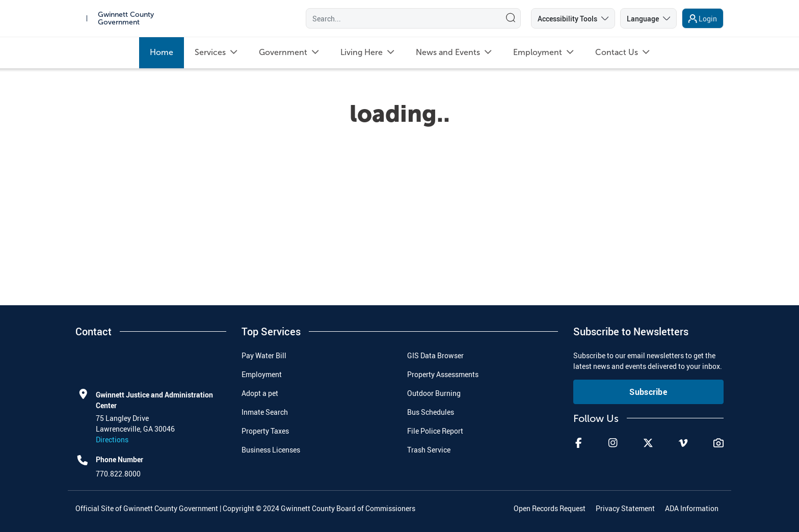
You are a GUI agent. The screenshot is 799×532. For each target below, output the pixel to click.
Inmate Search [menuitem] (265, 412)
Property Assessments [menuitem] (443, 374)
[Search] (401, 20)
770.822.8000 (118, 474)
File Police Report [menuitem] (435, 431)
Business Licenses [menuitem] (271, 450)
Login (708, 21)
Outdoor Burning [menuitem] (434, 393)
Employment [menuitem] (262, 374)
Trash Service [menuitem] (429, 450)
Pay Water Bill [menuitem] (264, 355)
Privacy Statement (625, 508)
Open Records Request (550, 508)
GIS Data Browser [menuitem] (435, 355)
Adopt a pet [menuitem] (260, 393)
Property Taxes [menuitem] (265, 431)
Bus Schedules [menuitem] (431, 412)
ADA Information (692, 508)
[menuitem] (162, 57)
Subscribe (648, 392)
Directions (112, 440)
